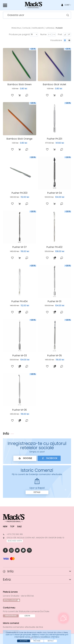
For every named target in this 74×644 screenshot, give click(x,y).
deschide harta (15, 541)
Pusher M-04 (55, 193)
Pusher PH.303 (19, 193)
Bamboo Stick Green (20, 84)
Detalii (37, 492)
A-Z (50, 34)
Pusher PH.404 (19, 301)
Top (12, 527)
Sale (19, 527)
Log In (27, 616)
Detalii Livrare (11, 600)
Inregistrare (11, 616)
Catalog (27, 28)
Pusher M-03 (20, 356)
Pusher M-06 (19, 410)
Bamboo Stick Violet (55, 84)
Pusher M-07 (20, 247)
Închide (37, 641)
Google (25, 458)
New (5, 527)
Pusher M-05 (55, 356)
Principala (16, 28)
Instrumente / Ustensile (43, 28)
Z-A (54, 34)
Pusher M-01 (54, 301)
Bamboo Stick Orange (19, 139)
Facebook (49, 458)
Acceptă (24, 641)
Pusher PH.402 (54, 247)
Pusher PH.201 (55, 139)
